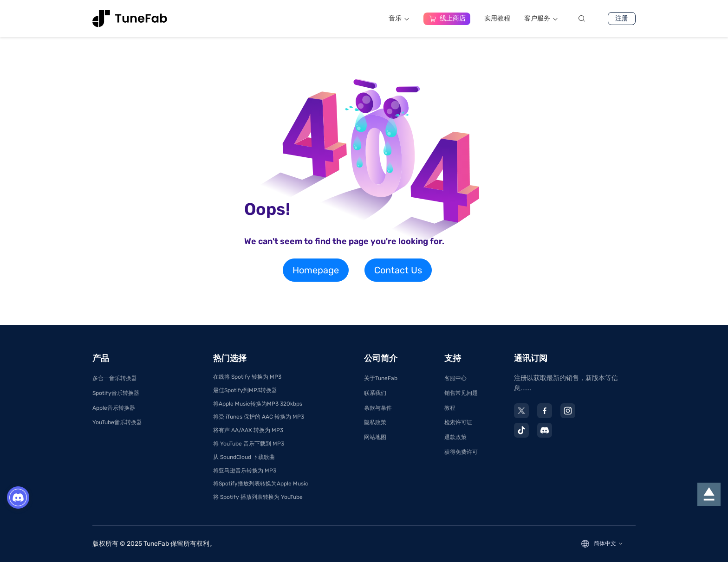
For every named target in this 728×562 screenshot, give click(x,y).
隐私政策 (375, 422)
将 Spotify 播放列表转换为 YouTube (258, 497)
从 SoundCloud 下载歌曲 (244, 457)
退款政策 (455, 437)
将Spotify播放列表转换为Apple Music (261, 484)
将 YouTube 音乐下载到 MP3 (249, 444)
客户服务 (541, 18)
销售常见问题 (461, 393)
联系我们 (375, 393)
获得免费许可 (461, 452)
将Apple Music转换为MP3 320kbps (258, 404)
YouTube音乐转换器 (117, 422)
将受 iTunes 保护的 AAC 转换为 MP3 (259, 417)
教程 (450, 408)
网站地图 (375, 437)
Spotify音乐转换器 (116, 393)
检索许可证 (458, 422)
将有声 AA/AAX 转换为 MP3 (248, 430)
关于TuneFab (381, 378)
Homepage (316, 270)
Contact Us (398, 270)
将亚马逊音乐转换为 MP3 (245, 471)
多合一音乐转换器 (115, 378)
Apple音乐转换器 (114, 408)
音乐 (399, 18)
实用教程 (497, 18)
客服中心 (455, 378)
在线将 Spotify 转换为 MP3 (247, 377)
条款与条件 (378, 408)
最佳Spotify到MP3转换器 (245, 390)
